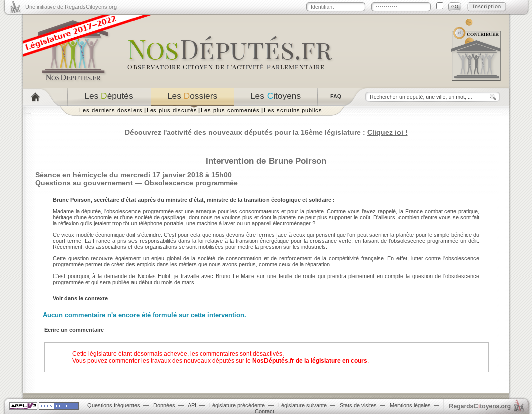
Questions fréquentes (114, 405)
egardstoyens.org (480, 406)
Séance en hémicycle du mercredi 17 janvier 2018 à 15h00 (134, 175)
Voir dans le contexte (80, 298)
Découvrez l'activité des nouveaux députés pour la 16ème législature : (266, 132)
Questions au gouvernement (84, 183)
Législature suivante (302, 405)
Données (164, 405)
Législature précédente (237, 405)
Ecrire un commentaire (74, 330)
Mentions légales (410, 405)
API (192, 405)
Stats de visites (358, 405)
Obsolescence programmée (191, 183)
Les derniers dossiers (111, 110)
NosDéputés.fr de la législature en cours (310, 361)
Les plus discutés (172, 110)
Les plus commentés (230, 110)
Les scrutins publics (293, 110)
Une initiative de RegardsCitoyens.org (71, 7)
